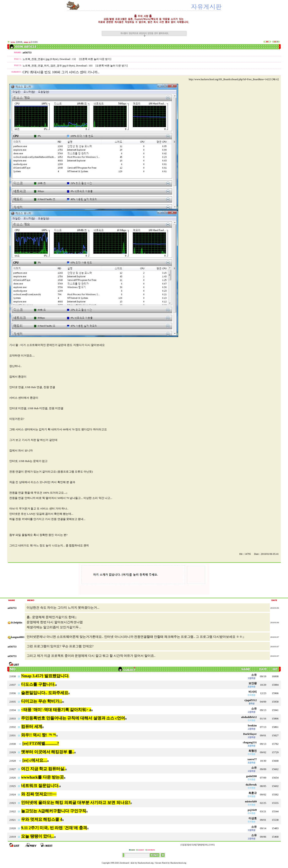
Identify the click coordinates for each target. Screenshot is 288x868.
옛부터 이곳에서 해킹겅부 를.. (48, 752)
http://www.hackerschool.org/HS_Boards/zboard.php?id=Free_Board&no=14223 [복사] (234, 79)
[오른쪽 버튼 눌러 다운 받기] (95, 59)
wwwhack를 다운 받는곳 (42, 777)
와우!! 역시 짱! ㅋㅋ (39, 735)
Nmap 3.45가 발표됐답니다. (45, 676)
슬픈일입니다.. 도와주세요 (45, 693)
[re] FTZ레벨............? (41, 743)
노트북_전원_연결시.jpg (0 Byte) (40, 59)
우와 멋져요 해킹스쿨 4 (42, 819)
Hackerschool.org (146, 863)
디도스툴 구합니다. (38, 684)
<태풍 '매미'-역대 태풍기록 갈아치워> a (56, 710)
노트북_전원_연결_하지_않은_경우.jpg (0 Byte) (49, 66)
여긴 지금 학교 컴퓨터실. (43, 769)
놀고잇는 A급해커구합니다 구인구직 (54, 811)
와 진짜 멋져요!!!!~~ (39, 794)
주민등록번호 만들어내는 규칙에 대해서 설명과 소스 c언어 (73, 718)
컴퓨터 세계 (32, 726)
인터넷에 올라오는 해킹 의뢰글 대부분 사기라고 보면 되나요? (76, 802)
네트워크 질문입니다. (40, 786)
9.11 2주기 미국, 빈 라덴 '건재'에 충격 (54, 828)
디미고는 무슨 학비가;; (41, 701)
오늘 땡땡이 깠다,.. (38, 836)
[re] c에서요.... (35, 760)
